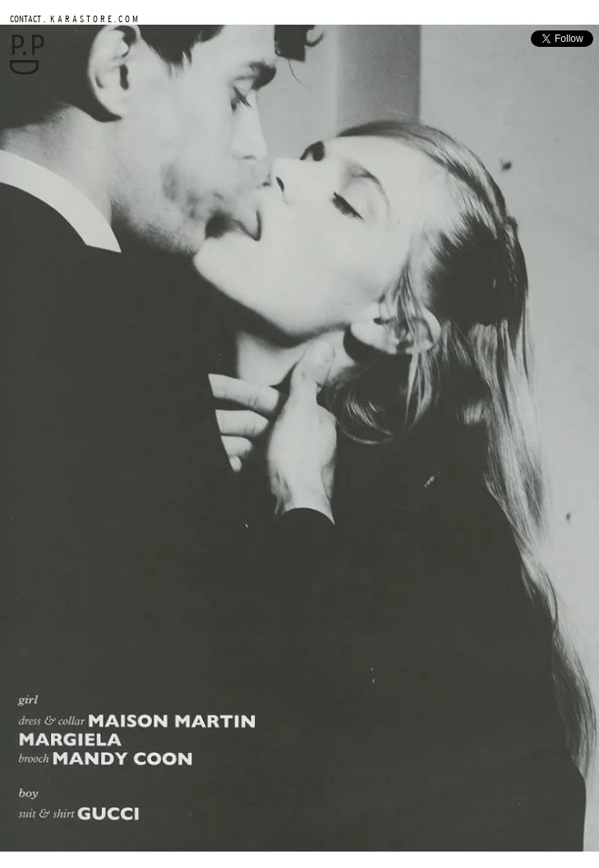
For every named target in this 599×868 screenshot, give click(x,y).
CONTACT (25, 18)
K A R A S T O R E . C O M (93, 18)
